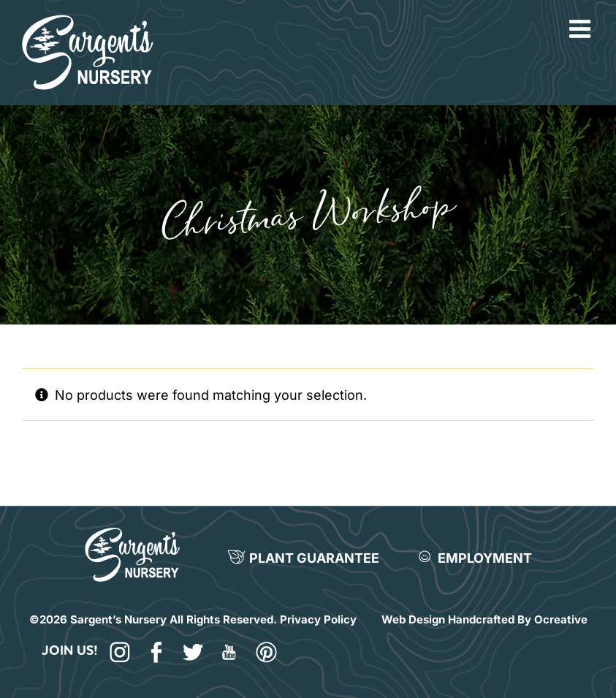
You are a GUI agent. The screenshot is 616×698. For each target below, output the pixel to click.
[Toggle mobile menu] (582, 29)
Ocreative (561, 619)
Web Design (413, 619)
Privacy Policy (318, 619)
